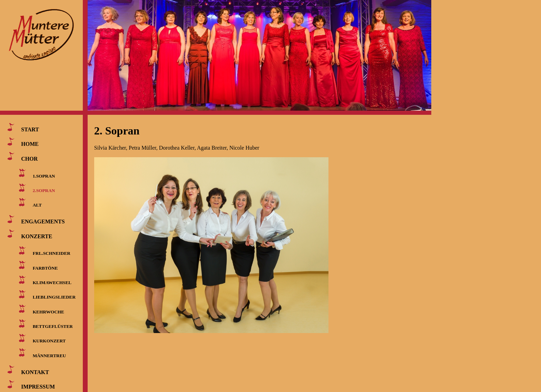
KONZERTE (37, 236)
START (30, 129)
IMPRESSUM (38, 387)
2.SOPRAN (44, 190)
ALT (37, 205)
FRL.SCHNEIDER (52, 253)
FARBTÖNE (45, 268)
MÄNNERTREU (50, 355)
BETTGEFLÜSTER (53, 326)
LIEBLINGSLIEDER (54, 297)
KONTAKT (35, 372)
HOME (30, 144)
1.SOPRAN (44, 176)
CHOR (29, 158)
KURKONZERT (49, 341)
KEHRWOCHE (48, 311)
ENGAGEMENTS (43, 222)
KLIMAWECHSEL (52, 283)
